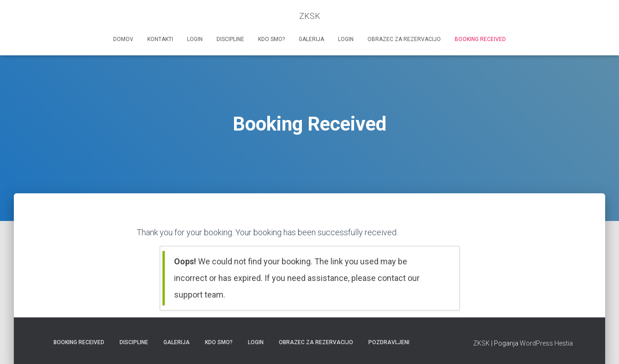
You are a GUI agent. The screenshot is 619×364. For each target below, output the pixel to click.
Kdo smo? (271, 39)
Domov (123, 39)
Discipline (230, 39)
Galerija (311, 39)
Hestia (564, 343)
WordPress (536, 343)
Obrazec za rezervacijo (404, 39)
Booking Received (480, 39)
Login (195, 39)
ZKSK (481, 343)
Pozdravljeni (389, 342)
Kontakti (160, 39)
